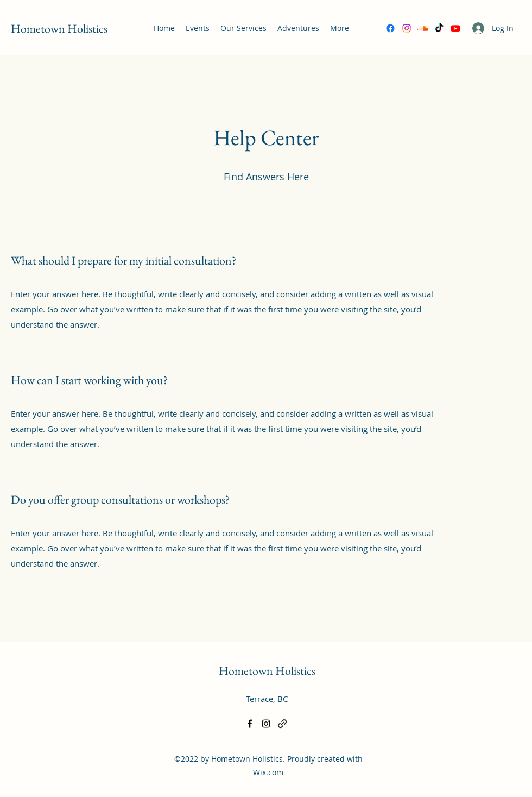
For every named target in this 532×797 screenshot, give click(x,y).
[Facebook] (390, 28)
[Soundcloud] (423, 28)
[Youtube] (455, 28)
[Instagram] (407, 28)
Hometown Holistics (59, 29)
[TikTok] (439, 28)
